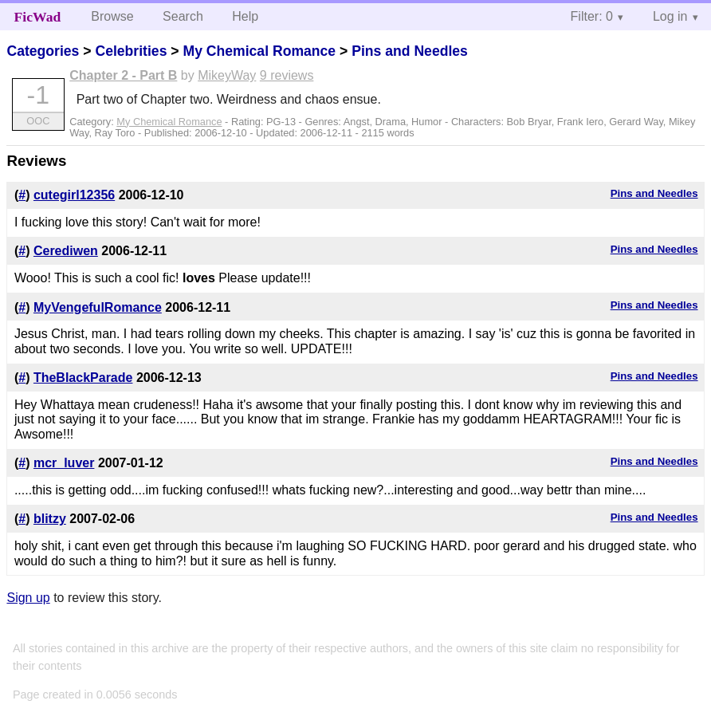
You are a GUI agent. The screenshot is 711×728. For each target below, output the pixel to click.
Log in (670, 16)
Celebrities (131, 51)
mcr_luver (64, 463)
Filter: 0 (592, 16)
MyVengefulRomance (98, 307)
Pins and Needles (410, 51)
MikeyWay (227, 75)
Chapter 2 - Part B (123, 75)
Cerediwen (66, 251)
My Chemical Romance (259, 51)
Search (183, 16)
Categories (43, 51)
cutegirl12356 (74, 195)
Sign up (28, 598)
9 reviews (287, 75)
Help (245, 16)
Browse (112, 16)
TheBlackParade (83, 378)
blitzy (50, 519)
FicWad (38, 17)
